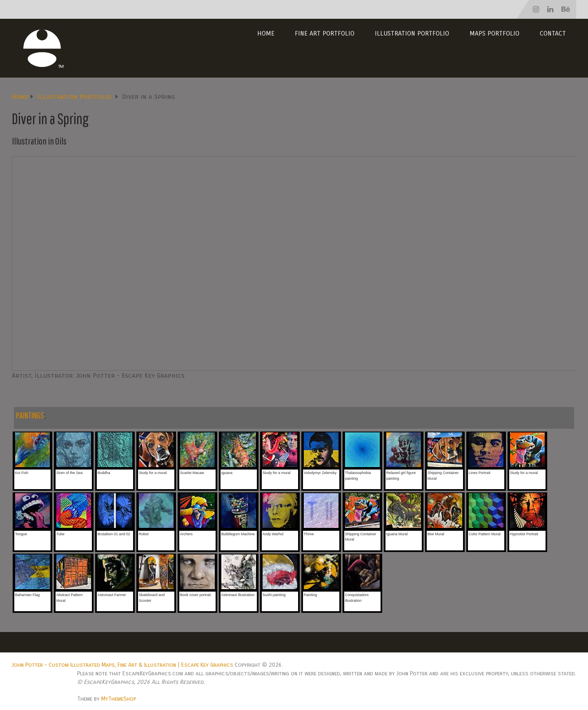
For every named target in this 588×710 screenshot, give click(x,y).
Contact (553, 33)
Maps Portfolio (494, 33)
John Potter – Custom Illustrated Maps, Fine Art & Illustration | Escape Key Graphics (122, 665)
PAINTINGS (30, 415)
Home (266, 33)
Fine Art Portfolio (325, 33)
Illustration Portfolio (412, 33)
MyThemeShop (119, 699)
